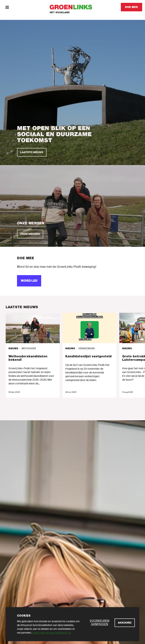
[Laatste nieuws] (32, 152)
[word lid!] (29, 281)
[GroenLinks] (73, 7)
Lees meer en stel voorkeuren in (51, 633)
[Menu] (7, 7)
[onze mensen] (30, 234)
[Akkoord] (125, 623)
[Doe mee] (132, 7)
